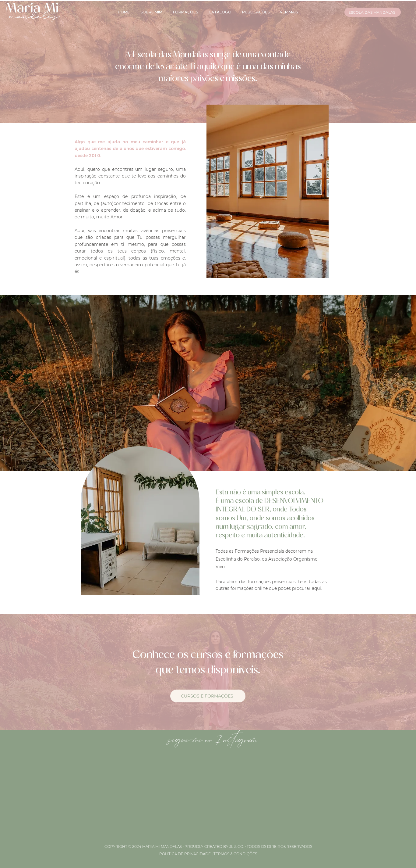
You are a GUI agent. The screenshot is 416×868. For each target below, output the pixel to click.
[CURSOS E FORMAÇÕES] (208, 696)
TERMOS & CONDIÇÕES (235, 854)
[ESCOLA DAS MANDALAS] (373, 12)
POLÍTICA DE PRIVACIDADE (185, 854)
